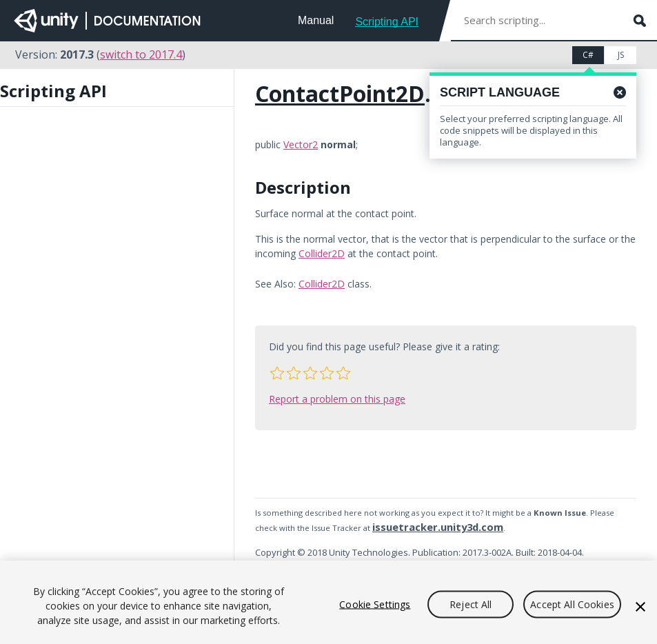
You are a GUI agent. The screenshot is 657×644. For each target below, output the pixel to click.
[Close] (640, 607)
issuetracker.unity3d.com (438, 527)
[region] (328, 602)
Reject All (471, 604)
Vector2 (301, 144)
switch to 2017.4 (141, 54)
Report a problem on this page (337, 399)
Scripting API (387, 22)
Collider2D (322, 253)
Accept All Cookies (572, 604)
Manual (316, 20)
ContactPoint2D (340, 93)
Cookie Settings (375, 604)
